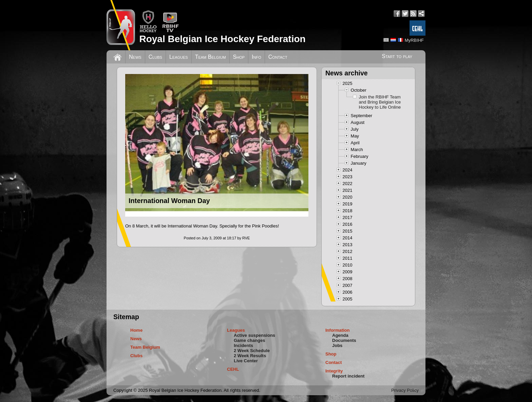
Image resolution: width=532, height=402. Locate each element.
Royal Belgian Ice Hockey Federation (222, 39)
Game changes (250, 340)
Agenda (340, 335)
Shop (239, 57)
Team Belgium (211, 57)
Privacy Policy (405, 390)
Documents (344, 340)
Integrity (334, 371)
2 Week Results (250, 356)
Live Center (246, 361)
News (135, 57)
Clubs (155, 57)
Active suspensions (254, 335)
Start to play (397, 56)
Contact (278, 57)
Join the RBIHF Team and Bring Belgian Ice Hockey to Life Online (380, 102)
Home (136, 330)
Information (338, 330)
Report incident (348, 376)
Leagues (179, 57)
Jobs (337, 345)
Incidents (243, 345)
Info (256, 57)
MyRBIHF (414, 40)
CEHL (233, 369)
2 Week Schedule (252, 351)
